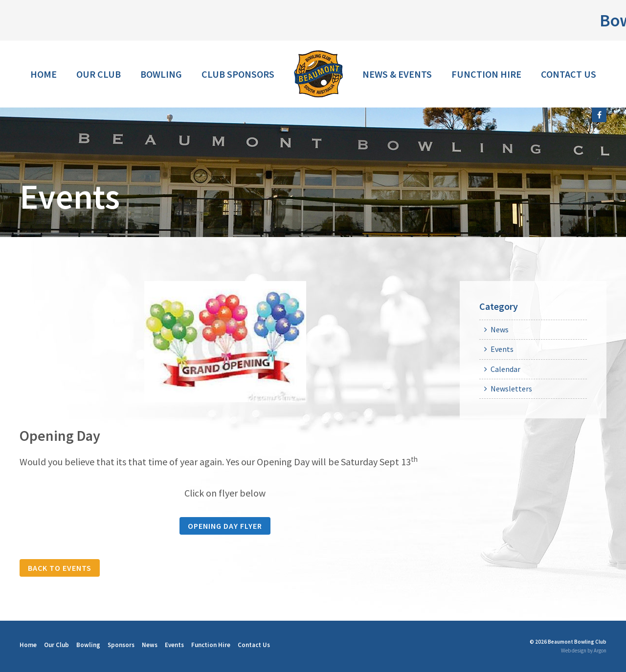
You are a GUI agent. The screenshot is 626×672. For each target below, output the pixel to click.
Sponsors (121, 645)
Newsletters (511, 389)
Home (44, 74)
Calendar (505, 369)
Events (502, 349)
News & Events (397, 74)
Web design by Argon (584, 650)
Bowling (161, 74)
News (500, 329)
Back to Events (60, 568)
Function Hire (486, 74)
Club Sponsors (238, 74)
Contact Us (569, 74)
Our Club (99, 74)
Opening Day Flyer (225, 526)
